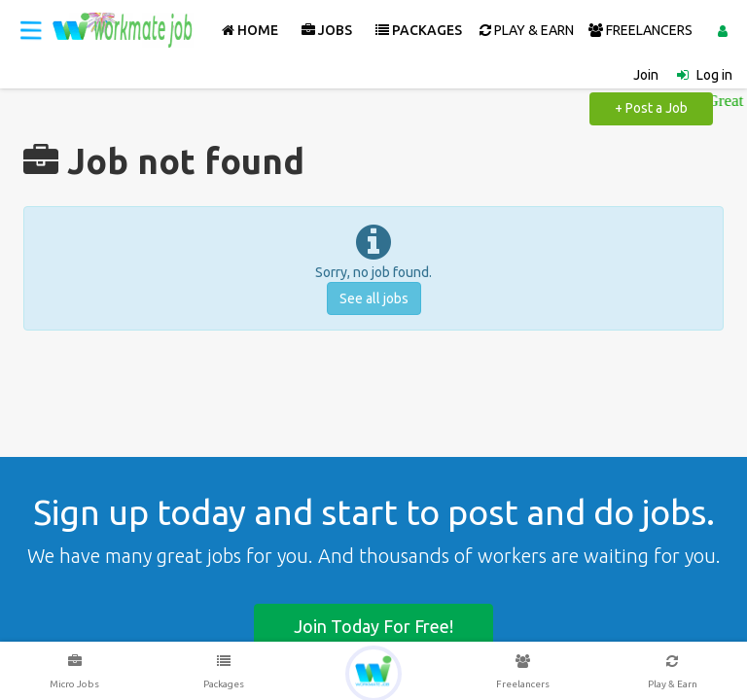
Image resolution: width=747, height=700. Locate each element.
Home (250, 30)
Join (646, 75)
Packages (419, 30)
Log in (714, 75)
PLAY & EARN (527, 30)
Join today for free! (373, 626)
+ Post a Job (651, 108)
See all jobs (374, 298)
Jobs (327, 30)
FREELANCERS (640, 30)
